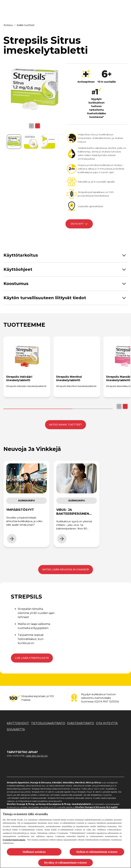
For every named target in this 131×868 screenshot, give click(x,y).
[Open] (125, 5)
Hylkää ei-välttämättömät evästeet (97, 852)
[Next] (38, 126)
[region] (65, 838)
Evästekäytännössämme (14, 840)
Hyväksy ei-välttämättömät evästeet (65, 863)
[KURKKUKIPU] (90, 5)
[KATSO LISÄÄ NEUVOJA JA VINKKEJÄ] (66, 570)
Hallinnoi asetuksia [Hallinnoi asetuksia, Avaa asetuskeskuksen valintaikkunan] (34, 852)
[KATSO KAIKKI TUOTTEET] (65, 425)
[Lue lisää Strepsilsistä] (32, 658)
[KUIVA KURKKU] (63, 5)
